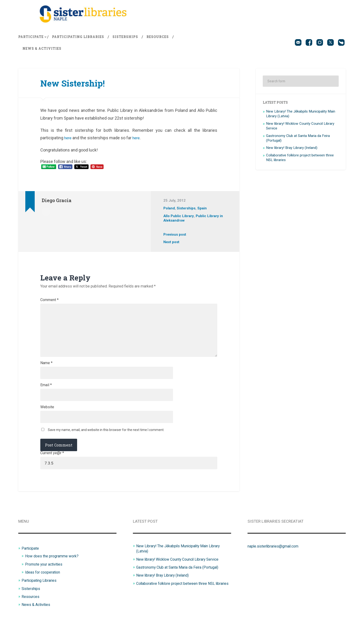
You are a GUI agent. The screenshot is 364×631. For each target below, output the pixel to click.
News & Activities (42, 50)
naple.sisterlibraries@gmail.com (276, 556)
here (68, 139)
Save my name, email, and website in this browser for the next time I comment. (106, 439)
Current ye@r (52, 462)
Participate (31, 38)
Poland (169, 210)
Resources (158, 38)
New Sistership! (76, 85)
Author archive (46, 213)
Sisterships (125, 38)
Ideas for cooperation (44, 582)
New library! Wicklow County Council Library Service (182, 569)
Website (47, 416)
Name (46, 370)
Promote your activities (46, 574)
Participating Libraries (78, 38)
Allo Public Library (179, 217)
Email (46, 393)
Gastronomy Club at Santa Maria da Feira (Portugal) (182, 577)
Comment (49, 302)
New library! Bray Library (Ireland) (292, 150)
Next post (172, 244)
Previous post (175, 236)
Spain (203, 210)
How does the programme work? (54, 566)
